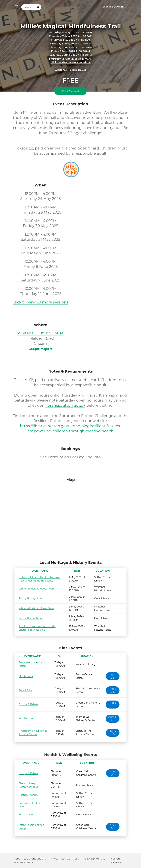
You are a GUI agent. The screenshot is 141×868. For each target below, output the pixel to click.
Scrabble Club (26, 815)
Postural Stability (28, 795)
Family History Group (31, 598)
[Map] (70, 518)
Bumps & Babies (28, 704)
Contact (66, 859)
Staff (78, 859)
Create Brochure (95, 859)
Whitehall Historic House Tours (36, 589)
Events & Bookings (114, 7)
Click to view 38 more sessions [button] (70, 62)
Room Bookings (23, 862)
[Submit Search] (38, 7)
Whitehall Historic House (41, 333)
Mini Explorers (27, 719)
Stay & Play (25, 690)
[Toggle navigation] (16, 7)
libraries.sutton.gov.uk (65, 405)
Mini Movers (26, 676)
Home (17, 859)
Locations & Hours (35, 859)
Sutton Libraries (115, 861)
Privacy (53, 859)
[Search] (28, 7)
